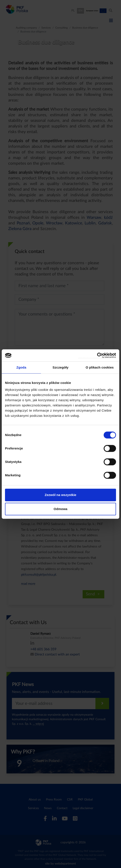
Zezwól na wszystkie (60, 495)
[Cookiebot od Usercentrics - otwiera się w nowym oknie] (97, 355)
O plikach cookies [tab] (100, 367)
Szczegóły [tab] (60, 367)
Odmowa (60, 509)
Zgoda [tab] (21, 367)
